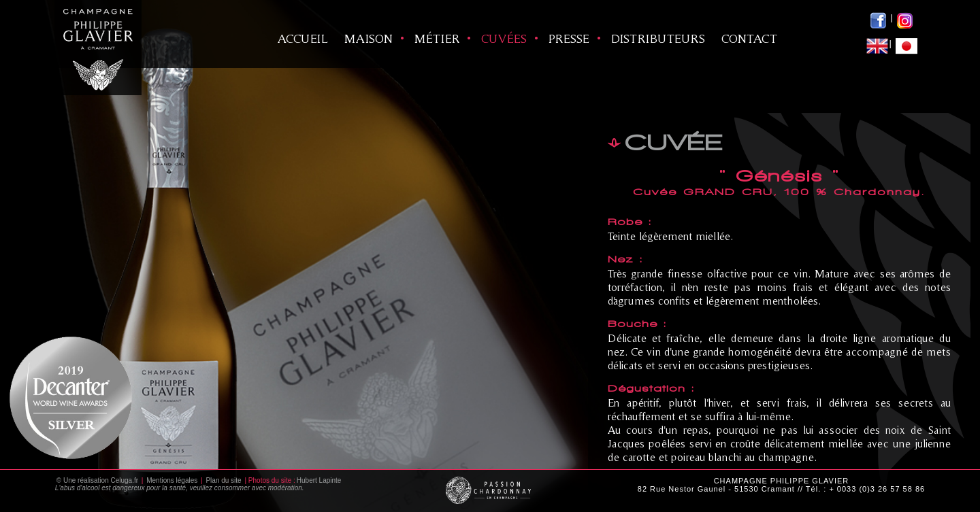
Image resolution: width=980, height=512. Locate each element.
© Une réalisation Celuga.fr (97, 480)
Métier (437, 38)
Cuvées (504, 38)
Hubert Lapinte (319, 480)
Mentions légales (172, 480)
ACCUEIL (303, 38)
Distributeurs (658, 38)
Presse (569, 38)
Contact (749, 38)
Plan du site (223, 480)
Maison (369, 38)
